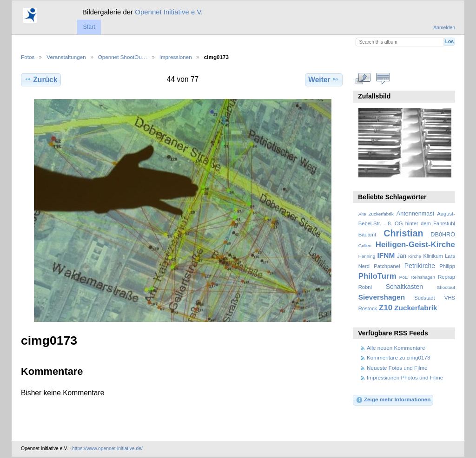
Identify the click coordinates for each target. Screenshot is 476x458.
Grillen (365, 245)
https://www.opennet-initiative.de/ (107, 448)
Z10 (386, 308)
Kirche (415, 256)
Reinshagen (423, 277)
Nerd (364, 266)
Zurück (41, 79)
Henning (367, 256)
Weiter (324, 79)
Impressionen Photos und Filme (405, 377)
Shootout (446, 287)
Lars (450, 256)
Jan (402, 256)
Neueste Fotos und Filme (397, 368)
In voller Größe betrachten (363, 79)
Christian (403, 233)
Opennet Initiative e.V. (169, 12)
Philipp (447, 266)
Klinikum (433, 256)
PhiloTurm (377, 276)
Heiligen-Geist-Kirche (415, 245)
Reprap (446, 277)
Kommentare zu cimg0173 (398, 357)
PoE (404, 277)
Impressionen (176, 57)
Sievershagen (382, 297)
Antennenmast (415, 214)
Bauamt (367, 235)
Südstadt (424, 298)
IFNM (386, 255)
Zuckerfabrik (416, 308)
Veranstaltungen (66, 57)
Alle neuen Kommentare (396, 348)
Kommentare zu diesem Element (383, 79)
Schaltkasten (404, 287)
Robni (365, 287)
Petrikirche (420, 266)
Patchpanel (387, 266)
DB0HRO (443, 235)
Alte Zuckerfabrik (376, 214)
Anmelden (444, 28)
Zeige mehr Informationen (393, 400)
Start (89, 27)
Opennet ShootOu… (123, 57)
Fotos (28, 57)
